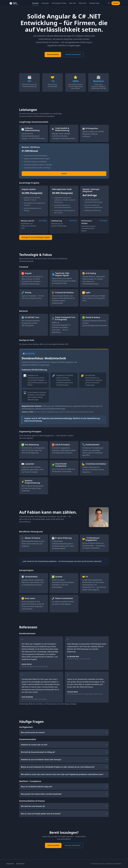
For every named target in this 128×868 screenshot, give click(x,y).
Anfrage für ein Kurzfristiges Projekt (36, 240)
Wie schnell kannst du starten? (33, 735)
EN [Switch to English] (109, 3)
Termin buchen (53, 54)
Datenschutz (20, 864)
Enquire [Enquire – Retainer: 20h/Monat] (64, 176)
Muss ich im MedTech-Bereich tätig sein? (37, 789)
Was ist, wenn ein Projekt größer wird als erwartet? (41, 816)
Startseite (35, 3)
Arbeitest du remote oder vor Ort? (34, 747)
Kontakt (116, 3)
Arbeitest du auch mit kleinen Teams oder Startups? (41, 762)
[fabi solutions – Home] (16, 3)
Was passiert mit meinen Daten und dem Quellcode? (41, 796)
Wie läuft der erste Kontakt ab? (33, 808)
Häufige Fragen (94, 3)
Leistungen (45, 3)
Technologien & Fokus (59, 3)
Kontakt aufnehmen (73, 54)
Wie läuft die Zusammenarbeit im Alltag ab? (38, 754)
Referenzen (83, 3)
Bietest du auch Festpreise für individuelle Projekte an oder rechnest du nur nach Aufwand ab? (58, 769)
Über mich (73, 3)
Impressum (10, 864)
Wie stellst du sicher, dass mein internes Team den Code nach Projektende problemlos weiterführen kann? (62, 777)
